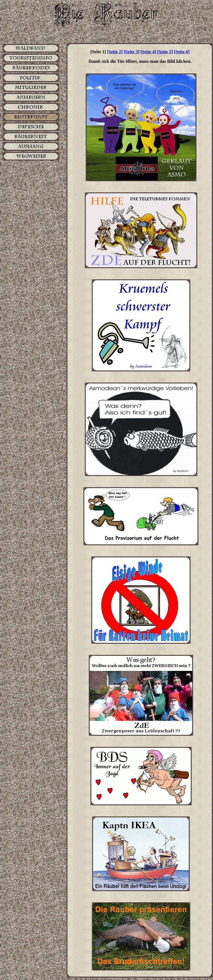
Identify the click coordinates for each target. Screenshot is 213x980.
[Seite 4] (149, 52)
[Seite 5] (165, 52)
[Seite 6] (182, 52)
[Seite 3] (132, 52)
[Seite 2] (115, 52)
